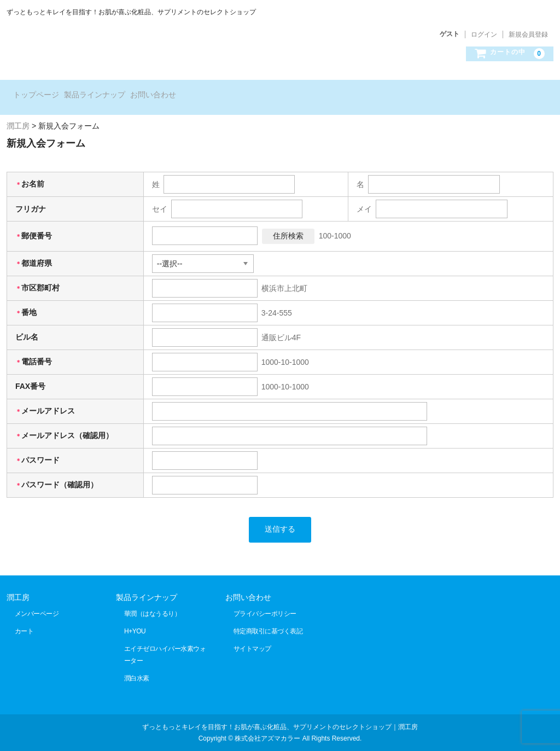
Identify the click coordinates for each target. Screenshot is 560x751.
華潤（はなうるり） (153, 602)
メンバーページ (37, 602)
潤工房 (18, 585)
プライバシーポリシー (265, 602)
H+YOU (135, 619)
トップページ (40, 91)
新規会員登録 (528, 34)
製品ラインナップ (116, 91)
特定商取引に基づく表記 (268, 619)
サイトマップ (252, 637)
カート (24, 619)
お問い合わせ (191, 91)
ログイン (484, 34)
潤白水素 (137, 666)
